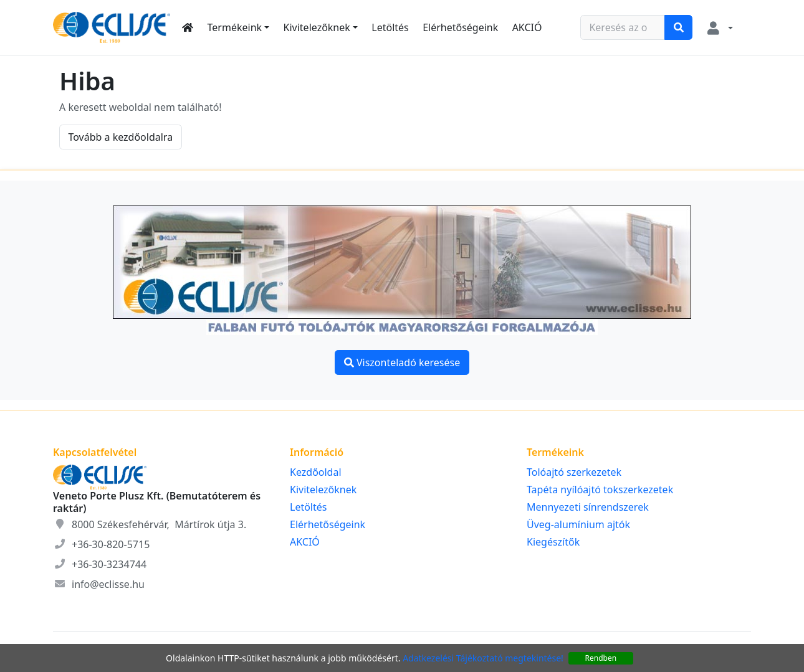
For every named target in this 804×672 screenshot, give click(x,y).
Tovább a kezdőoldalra (120, 137)
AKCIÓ (527, 27)
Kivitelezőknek (317, 27)
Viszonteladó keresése (402, 362)
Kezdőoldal (316, 472)
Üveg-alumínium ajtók (578, 524)
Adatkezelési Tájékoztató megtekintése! (483, 658)
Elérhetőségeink (460, 27)
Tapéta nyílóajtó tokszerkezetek (600, 490)
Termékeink (235, 27)
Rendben (601, 658)
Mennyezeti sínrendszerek (588, 507)
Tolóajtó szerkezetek (574, 472)
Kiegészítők (553, 542)
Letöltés (390, 27)
